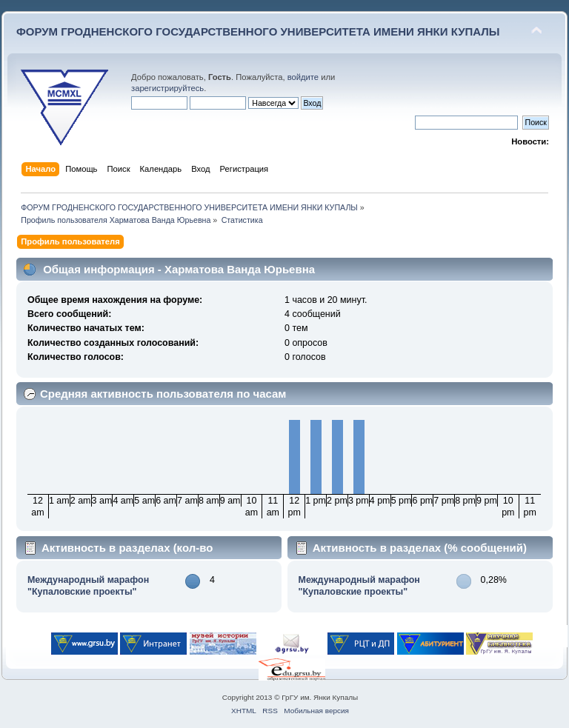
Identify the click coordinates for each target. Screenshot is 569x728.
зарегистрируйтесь (167, 88)
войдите (303, 77)
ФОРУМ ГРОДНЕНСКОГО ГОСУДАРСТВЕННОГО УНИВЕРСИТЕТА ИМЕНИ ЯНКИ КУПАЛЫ (258, 31)
